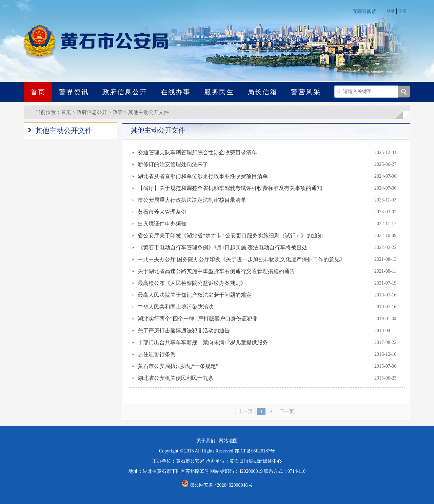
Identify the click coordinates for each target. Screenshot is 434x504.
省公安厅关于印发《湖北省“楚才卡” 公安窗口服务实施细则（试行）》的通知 (230, 236)
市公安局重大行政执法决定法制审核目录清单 (192, 200)
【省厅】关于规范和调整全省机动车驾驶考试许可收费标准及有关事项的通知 (230, 188)
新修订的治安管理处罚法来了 (173, 164)
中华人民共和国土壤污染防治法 (176, 307)
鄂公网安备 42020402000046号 (217, 485)
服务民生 (219, 92)
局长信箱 (262, 92)
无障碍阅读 (364, 11)
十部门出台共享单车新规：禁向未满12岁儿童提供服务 (203, 342)
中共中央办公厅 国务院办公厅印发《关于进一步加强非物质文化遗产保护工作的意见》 (241, 259)
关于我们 (206, 441)
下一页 (287, 412)
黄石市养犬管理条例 (162, 212)
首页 (38, 92)
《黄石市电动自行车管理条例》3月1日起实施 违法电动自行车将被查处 (222, 247)
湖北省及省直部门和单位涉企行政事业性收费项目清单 (203, 176)
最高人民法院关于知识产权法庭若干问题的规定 (195, 295)
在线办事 (176, 92)
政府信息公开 (125, 92)
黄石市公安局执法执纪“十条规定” (178, 366)
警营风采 (306, 92)
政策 (118, 112)
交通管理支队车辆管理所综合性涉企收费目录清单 (197, 152)
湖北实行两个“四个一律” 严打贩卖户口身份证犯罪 (198, 319)
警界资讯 (74, 92)
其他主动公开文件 (149, 112)
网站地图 (228, 441)
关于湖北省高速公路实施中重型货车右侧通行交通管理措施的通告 (216, 271)
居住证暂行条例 (157, 354)
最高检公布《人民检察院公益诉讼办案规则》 (192, 283)
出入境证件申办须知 (162, 224)
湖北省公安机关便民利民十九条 (176, 378)
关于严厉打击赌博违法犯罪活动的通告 (184, 331)
